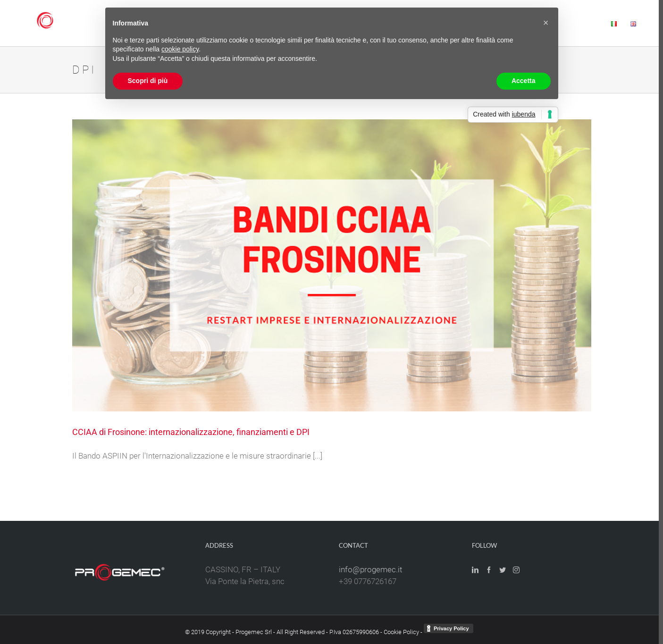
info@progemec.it (370, 569)
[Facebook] (489, 570)
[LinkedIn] (475, 570)
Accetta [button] (524, 81)
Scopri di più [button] (148, 81)
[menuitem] (583, 23)
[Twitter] (503, 570)
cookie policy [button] (180, 49)
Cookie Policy (401, 632)
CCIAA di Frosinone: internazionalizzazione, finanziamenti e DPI (191, 432)
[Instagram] (516, 570)
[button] (546, 23)
